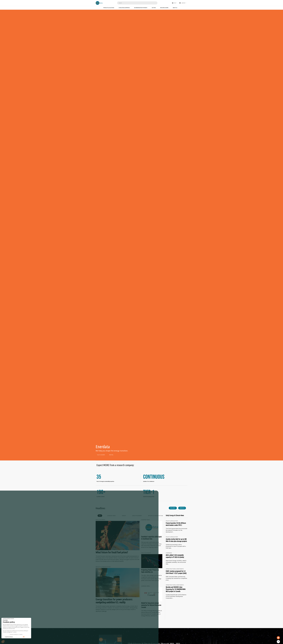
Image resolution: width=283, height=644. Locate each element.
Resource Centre (164, 8)
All (100, 516)
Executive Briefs (137, 516)
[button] (183, 3)
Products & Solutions (109, 8)
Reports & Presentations (156, 516)
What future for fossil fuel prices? (112, 552)
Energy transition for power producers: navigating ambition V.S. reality (114, 601)
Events (124, 516)
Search (155, 3)
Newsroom (182, 508)
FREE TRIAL (111, 455)
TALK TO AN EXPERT (101, 455)
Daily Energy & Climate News (175, 516)
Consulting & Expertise (124, 8)
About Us (175, 8)
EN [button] (174, 3)
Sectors (154, 8)
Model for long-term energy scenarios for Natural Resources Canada (151, 605)
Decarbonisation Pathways (141, 8)
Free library (173, 508)
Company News (111, 516)
